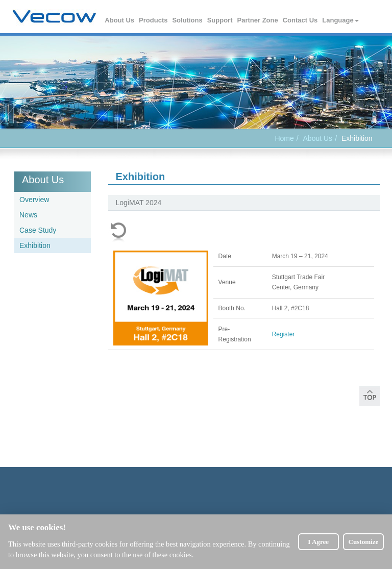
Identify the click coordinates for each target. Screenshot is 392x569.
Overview (34, 200)
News (28, 215)
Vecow (54, 17)
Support (220, 20)
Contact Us (301, 20)
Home (284, 138)
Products (154, 20)
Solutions (188, 20)
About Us (120, 20)
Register (284, 334)
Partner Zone (258, 20)
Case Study (38, 230)
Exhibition (35, 245)
